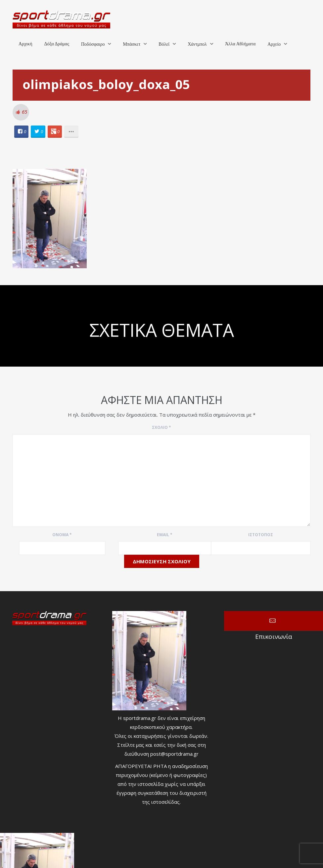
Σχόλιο (161, 427)
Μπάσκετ (132, 44)
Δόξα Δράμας (57, 44)
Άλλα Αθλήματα (240, 44)
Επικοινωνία (274, 621)
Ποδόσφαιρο (93, 44)
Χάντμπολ (197, 44)
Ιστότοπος (261, 535)
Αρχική (25, 44)
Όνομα (62, 535)
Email (165, 535)
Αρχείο (274, 44)
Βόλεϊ (164, 44)
